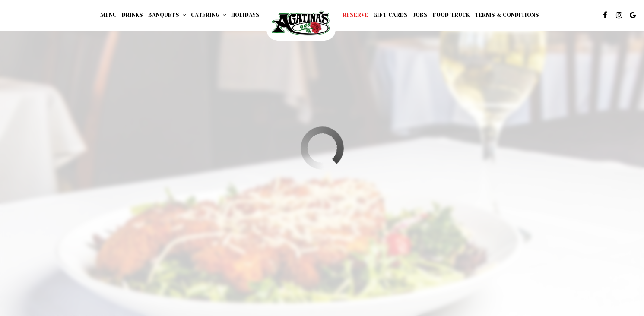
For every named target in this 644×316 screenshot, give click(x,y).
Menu (108, 15)
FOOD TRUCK (451, 15)
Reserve (355, 15)
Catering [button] (208, 15)
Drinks (132, 15)
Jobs (420, 15)
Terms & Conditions (507, 15)
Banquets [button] (167, 15)
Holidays (245, 15)
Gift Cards (390, 15)
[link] (301, 24)
